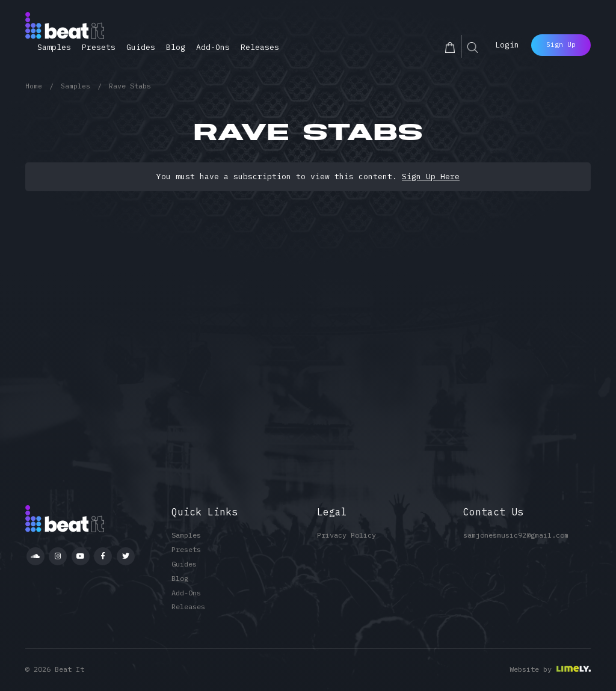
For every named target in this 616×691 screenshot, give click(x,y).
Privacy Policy (346, 535)
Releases (260, 47)
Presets (99, 47)
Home (34, 86)
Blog (176, 47)
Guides (141, 47)
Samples (54, 47)
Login (507, 43)
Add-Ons (213, 47)
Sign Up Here (431, 177)
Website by (531, 669)
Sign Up (561, 43)
